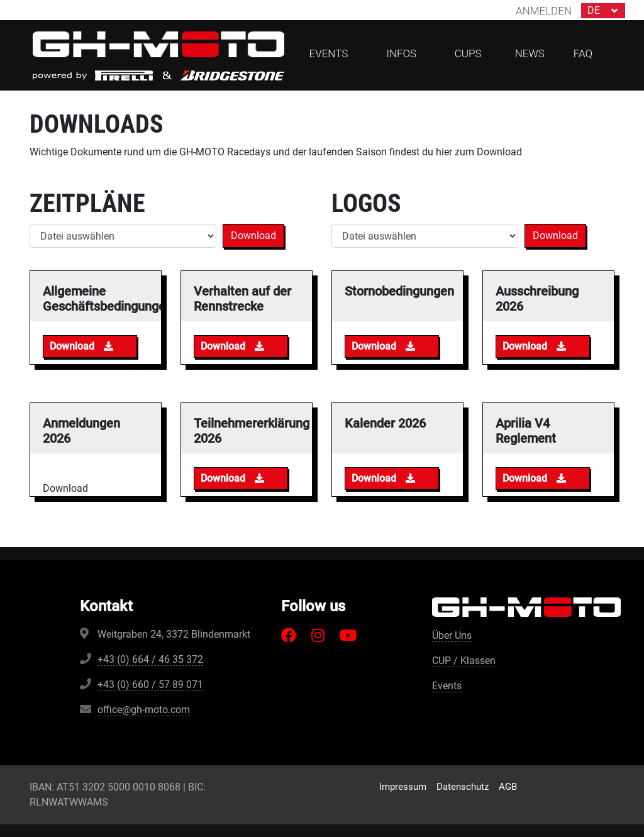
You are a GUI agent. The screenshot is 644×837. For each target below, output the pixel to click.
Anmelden (544, 11)
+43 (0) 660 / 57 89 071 (150, 685)
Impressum (403, 787)
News (530, 53)
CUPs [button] (468, 53)
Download (253, 236)
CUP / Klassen (464, 661)
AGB (508, 787)
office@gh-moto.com (144, 710)
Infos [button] (401, 53)
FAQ (583, 53)
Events (447, 686)
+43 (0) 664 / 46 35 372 (150, 659)
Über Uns (452, 635)
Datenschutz (463, 787)
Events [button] (329, 53)
